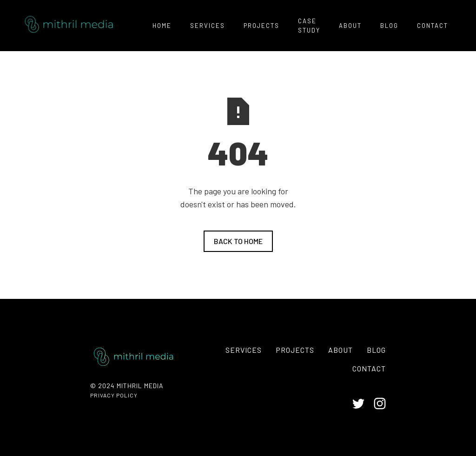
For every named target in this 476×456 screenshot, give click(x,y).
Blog (389, 26)
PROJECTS (261, 26)
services (208, 26)
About (340, 350)
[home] (67, 26)
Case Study (309, 26)
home (162, 26)
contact (433, 26)
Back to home (238, 241)
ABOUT (350, 26)
